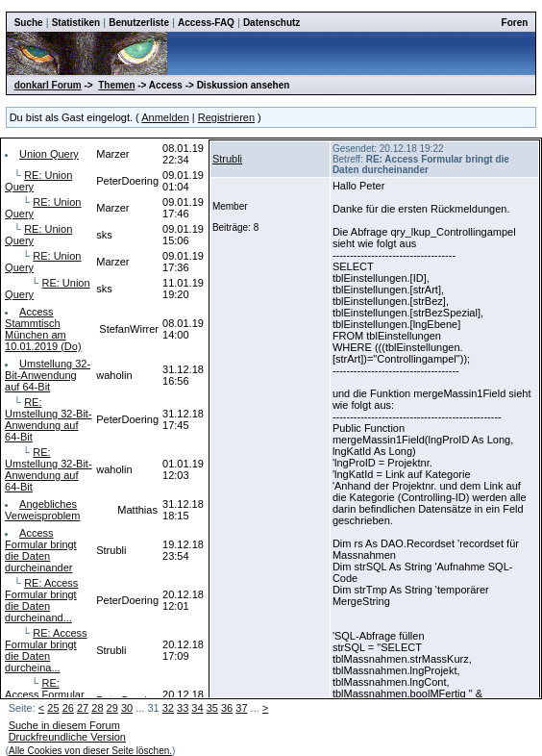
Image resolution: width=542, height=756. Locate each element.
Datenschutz (271, 23)
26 (68, 708)
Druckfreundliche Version (67, 737)
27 (83, 708)
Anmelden (165, 117)
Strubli (227, 159)
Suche (29, 23)
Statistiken (76, 23)
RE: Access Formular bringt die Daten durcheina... (46, 650)
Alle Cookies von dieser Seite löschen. (90, 751)
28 (97, 708)
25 (53, 708)
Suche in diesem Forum (64, 725)
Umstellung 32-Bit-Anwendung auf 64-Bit (48, 375)
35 (212, 708)
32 (168, 708)
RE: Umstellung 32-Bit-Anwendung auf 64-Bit (48, 419)
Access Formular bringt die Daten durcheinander (41, 550)
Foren (515, 23)
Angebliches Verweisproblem (42, 510)
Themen (116, 85)
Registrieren (226, 117)
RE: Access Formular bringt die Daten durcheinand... (41, 600)
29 (112, 708)
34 (197, 708)
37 (241, 708)
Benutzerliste (139, 23)
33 (183, 708)
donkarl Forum (48, 85)
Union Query (49, 154)
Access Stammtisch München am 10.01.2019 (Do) (43, 329)
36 (227, 708)
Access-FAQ (206, 23)
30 (127, 708)
